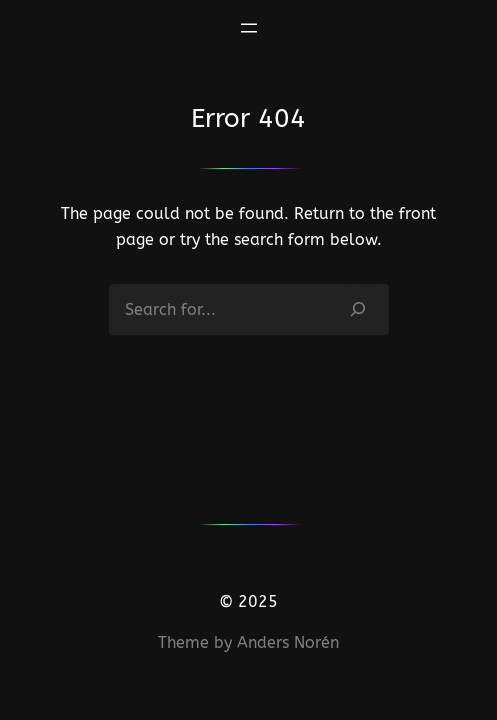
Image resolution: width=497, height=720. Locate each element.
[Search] (357, 309)
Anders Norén (288, 642)
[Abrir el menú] (249, 28)
